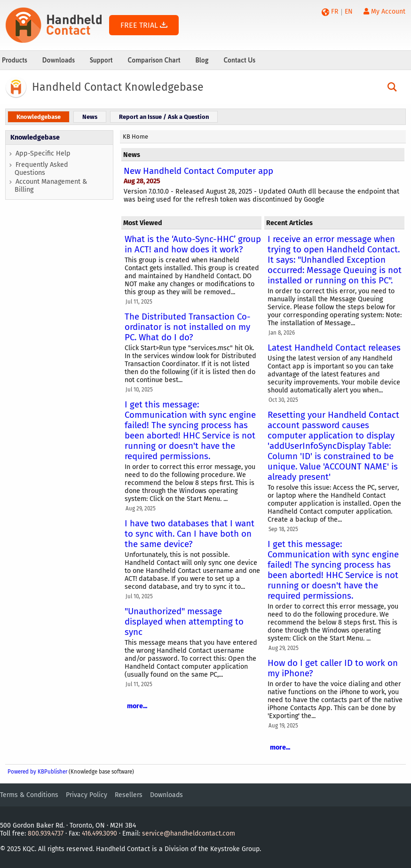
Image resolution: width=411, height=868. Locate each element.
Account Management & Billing (51, 186)
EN (349, 12)
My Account (384, 12)
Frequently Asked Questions (41, 169)
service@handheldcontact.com (189, 833)
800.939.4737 (46, 833)
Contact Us (239, 60)
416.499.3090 (99, 833)
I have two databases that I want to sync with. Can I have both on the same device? (190, 534)
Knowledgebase (35, 137)
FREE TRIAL (144, 25)
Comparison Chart (154, 60)
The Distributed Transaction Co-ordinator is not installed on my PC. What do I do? (188, 327)
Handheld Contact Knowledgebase (118, 87)
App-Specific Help (43, 153)
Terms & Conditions (29, 795)
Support (101, 60)
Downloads (59, 60)
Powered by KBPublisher (37, 772)
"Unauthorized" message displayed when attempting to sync (184, 622)
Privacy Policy (87, 795)
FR (335, 12)
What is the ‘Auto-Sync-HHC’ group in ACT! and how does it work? (193, 244)
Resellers (129, 795)
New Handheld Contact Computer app (198, 171)
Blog (202, 60)
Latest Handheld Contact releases (334, 348)
